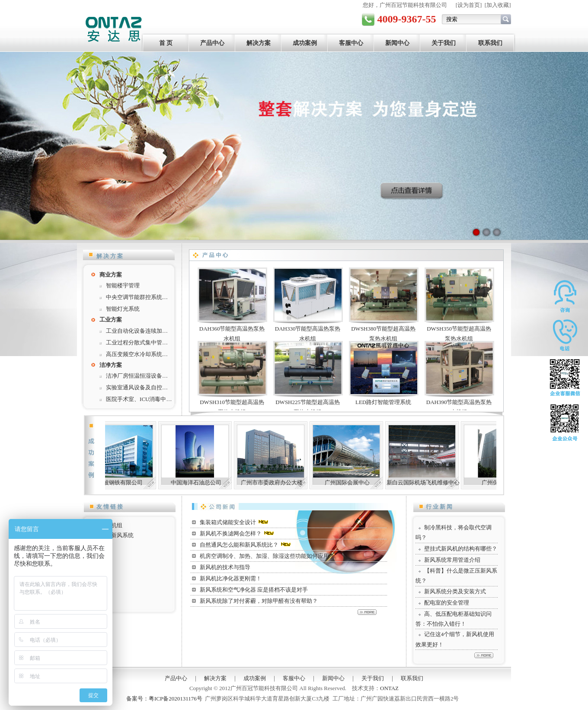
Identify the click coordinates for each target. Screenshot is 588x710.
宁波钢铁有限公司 (128, 482)
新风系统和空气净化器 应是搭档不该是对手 (254, 590)
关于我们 (444, 43)
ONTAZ (389, 688)
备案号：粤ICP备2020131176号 (164, 699)
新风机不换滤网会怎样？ (231, 533)
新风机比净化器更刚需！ (231, 578)
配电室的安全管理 (447, 603)
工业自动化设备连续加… (137, 331)
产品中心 (212, 43)
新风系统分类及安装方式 (455, 591)
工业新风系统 (117, 535)
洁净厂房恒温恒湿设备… (137, 376)
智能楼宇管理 (123, 285)
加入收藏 (498, 5)
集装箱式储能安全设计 (228, 522)
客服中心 (351, 43)
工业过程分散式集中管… (137, 342)
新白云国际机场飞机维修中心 (431, 482)
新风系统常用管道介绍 (452, 560)
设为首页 (469, 5)
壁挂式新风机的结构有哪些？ (461, 549)
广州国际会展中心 (355, 482)
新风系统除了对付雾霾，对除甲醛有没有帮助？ (259, 601)
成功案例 (305, 43)
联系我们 (490, 43)
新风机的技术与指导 (225, 567)
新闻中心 (397, 43)
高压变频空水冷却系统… (137, 354)
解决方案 (259, 43)
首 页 (166, 43)
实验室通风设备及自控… (137, 387)
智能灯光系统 (123, 309)
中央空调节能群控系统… (137, 297)
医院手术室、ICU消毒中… (139, 399)
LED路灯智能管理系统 (383, 402)
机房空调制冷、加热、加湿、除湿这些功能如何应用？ (267, 556)
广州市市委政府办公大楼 (280, 482)
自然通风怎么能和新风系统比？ (239, 545)
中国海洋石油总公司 (204, 482)
